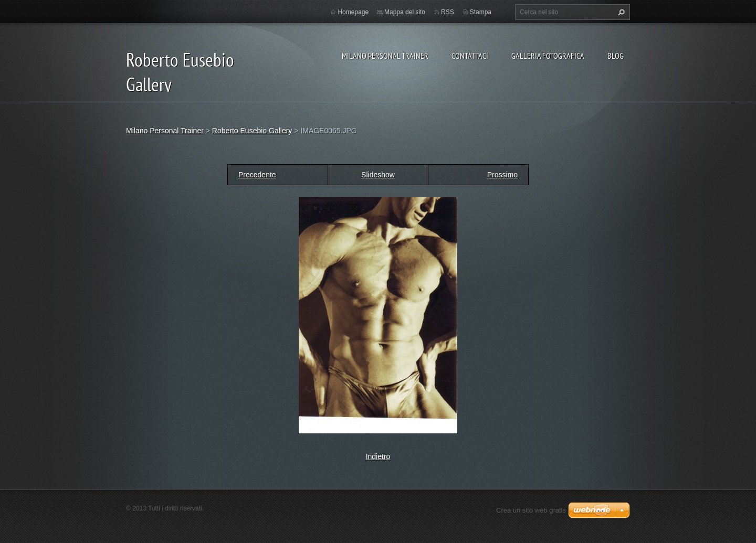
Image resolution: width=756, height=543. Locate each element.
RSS (448, 12)
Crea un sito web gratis (531, 510)
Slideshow (378, 175)
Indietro (378, 456)
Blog (616, 56)
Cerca (620, 12)
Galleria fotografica (548, 56)
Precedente (257, 175)
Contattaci (470, 56)
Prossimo (502, 175)
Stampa (481, 12)
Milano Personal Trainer (385, 56)
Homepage (353, 12)
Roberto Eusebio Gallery (252, 131)
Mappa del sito (405, 12)
